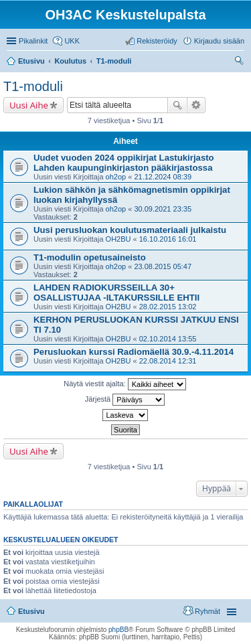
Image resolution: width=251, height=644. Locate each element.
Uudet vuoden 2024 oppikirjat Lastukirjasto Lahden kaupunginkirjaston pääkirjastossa (124, 163)
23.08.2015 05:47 (163, 266)
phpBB (118, 630)
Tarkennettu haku (196, 105)
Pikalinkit (33, 41)
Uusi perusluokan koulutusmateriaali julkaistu (130, 230)
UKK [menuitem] (72, 41)
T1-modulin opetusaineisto (90, 257)
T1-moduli (33, 86)
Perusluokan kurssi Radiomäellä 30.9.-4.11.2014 (134, 352)
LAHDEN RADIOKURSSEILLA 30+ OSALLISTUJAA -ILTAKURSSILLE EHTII (116, 293)
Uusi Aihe (29, 105)
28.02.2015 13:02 (168, 307)
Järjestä (125, 400)
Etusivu (31, 611)
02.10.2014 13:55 (168, 339)
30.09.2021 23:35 (163, 209)
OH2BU (118, 239)
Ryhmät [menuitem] (207, 611)
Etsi (177, 105)
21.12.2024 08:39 (163, 177)
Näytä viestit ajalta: (124, 384)
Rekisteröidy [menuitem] (157, 41)
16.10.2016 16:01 (168, 239)
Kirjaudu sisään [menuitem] (219, 41)
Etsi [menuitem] (241, 62)
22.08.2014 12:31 (168, 361)
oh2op (116, 177)
